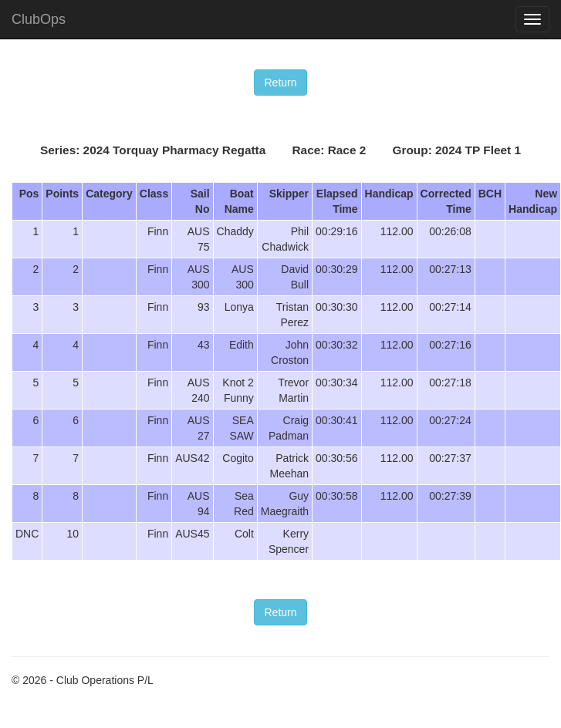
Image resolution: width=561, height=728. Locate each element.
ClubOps (39, 19)
